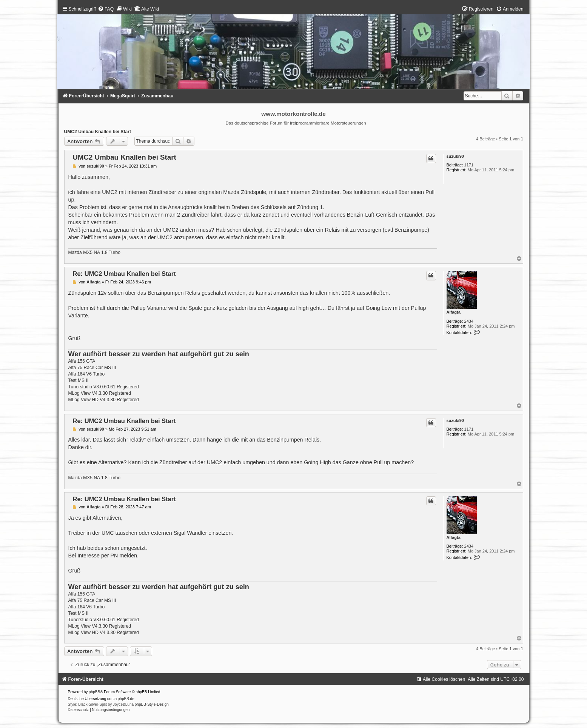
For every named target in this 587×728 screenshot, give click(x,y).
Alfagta (454, 312)
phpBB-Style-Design (152, 704)
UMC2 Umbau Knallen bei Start (98, 132)
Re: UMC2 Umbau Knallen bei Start (124, 274)
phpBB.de (126, 699)
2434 (469, 321)
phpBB (94, 692)
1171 (469, 165)
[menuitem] (106, 9)
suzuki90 (455, 156)
